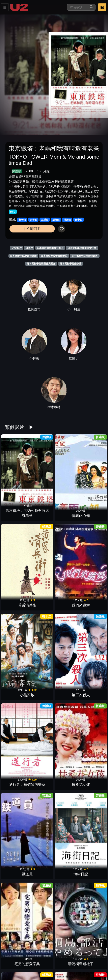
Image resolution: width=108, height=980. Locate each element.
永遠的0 (66, 675)
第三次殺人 (42, 509)
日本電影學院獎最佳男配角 (41, 264)
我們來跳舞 (91, 468)
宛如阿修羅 (66, 716)
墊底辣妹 (17, 924)
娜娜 (91, 716)
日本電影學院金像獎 (71, 264)
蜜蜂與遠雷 (66, 799)
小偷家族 (17, 509)
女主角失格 (91, 882)
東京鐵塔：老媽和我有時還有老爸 (17, 462)
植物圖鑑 (42, 882)
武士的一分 (42, 716)
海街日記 (42, 550)
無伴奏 (66, 841)
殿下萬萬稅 (17, 882)
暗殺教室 (66, 924)
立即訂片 (32, 229)
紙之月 (42, 675)
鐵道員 (17, 550)
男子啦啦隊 (91, 799)
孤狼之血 (17, 841)
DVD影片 (16, 248)
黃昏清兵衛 (66, 468)
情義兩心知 (42, 468)
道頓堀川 (17, 758)
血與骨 (42, 592)
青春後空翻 (42, 841)
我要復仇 (66, 592)
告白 (17, 592)
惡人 (91, 675)
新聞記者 (42, 633)
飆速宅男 (17, 799)
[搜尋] (77, 7)
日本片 (29, 248)
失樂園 (66, 758)
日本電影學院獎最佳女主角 (82, 248)
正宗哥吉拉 (66, 633)
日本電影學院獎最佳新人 (50, 248)
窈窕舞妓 (42, 965)
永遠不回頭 (42, 924)
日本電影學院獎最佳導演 (23, 256)
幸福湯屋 (91, 633)
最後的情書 (42, 799)
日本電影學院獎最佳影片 (54, 256)
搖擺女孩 (17, 716)
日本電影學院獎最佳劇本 (85, 256)
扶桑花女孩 (91, 509)
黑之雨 (42, 758)
